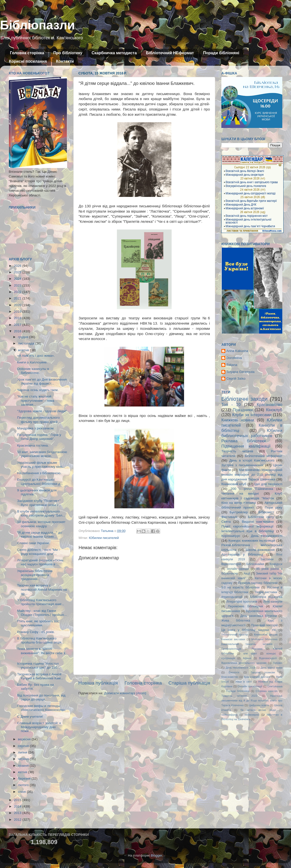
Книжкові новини (238, 420)
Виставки (267, 559)
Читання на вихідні (240, 493)
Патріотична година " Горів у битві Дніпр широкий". (39, 437)
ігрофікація (228, 658)
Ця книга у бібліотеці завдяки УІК (249, 630)
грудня (24, 337)
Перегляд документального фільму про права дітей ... (39, 420)
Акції (247, 574)
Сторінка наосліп (267, 691)
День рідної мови (271, 668)
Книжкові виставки (233, 639)
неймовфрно (229, 715)
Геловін (278, 663)
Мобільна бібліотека (264, 639)
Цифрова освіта (259, 705)
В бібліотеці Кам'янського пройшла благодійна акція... (41, 640)
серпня (24, 746)
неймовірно (252, 715)
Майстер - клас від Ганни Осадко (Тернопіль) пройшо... (42, 613)
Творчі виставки (266, 592)
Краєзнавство (270, 405)
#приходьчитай (232, 597)
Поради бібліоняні (221, 53)
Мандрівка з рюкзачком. (36, 428)
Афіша (247, 658)
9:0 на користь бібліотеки (240, 587)
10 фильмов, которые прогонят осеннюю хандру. (41, 524)
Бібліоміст (266, 512)
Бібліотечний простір (235, 635)
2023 (18, 285)
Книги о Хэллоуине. (32, 362)
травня (24, 766)
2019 (18, 312)
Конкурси (276, 564)
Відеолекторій (231, 564)
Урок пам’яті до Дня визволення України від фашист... (42, 381)
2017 (18, 325)
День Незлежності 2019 (240, 668)
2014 (18, 806)
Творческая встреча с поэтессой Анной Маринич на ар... (42, 589)
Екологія (234, 672)
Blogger (156, 855)
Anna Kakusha (237, 351)
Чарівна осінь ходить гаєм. (38, 390)
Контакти (65, 61)
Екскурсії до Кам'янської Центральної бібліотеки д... (40, 482)
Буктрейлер (239, 512)
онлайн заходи (238, 569)
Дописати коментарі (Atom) (125, 693)
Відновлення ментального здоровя (244, 663)
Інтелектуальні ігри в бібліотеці (248, 531)
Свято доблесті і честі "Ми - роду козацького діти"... (39, 552)
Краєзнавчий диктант (257, 677)
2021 (18, 298)
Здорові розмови (263, 672)
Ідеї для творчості (268, 484)
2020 (18, 305)
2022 (18, 292)
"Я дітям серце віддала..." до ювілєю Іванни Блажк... (40, 535)
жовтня (24, 350)
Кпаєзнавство (230, 677)
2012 (18, 820)
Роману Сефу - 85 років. (36, 632)
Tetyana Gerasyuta (240, 372)
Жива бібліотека (236, 621)
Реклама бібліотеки (243, 441)
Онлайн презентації (250, 686)
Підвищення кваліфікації (246, 446)
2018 (18, 318)
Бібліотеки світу (261, 517)
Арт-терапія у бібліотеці (242, 554)
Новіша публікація (98, 683)
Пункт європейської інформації (247, 526)
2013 (18, 813)
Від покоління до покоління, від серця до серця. (41, 697)
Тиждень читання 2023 (239, 696)
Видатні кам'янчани (258, 522)
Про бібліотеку (68, 53)
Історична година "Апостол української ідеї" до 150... (39, 665)
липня (23, 752)
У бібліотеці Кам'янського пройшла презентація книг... (41, 602)
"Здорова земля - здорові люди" (42, 411)
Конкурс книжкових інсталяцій (252, 541)
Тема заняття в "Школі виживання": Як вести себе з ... (41, 653)
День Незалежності (267, 536)
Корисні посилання (28, 61)
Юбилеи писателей (104, 538)
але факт (250, 653)
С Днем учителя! (30, 717)
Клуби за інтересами (252, 415)
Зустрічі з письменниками (242, 465)
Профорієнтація (231, 649)
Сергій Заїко (236, 378)
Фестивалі (229, 517)
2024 (18, 279)
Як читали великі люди (258, 710)
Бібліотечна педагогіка (266, 597)
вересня (25, 739)
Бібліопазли (37, 25)
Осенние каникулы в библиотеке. (33, 371)
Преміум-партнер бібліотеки (258, 583)
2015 (18, 800)
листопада (27, 343)
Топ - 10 (231, 405)
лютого (24, 785)
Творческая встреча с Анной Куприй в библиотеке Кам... (40, 676)
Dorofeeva (234, 358)
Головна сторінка (27, 53)
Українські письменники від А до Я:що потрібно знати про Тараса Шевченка (252, 700)
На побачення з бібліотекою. (39, 473)
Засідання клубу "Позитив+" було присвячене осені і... (39, 503)
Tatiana (232, 365)
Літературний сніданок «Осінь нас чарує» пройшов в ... (40, 562)
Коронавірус (231, 536)
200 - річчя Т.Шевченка (252, 489)
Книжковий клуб (234, 484)
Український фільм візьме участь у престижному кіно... (41, 465)
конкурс (271, 653)
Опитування (275, 686)
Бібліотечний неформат (264, 456)
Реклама (257, 649)
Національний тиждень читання (247, 644)
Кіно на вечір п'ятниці (239, 503)
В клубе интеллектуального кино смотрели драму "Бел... (41, 513)
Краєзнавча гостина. (33, 445)
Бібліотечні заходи (244, 399)
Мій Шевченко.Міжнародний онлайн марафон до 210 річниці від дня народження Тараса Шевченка (252, 475)
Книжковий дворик (266, 635)
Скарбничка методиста (114, 53)
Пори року (274, 507)
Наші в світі (244, 682)
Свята (226, 522)
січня (22, 792)
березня (25, 779)
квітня (23, 772)
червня (24, 759)
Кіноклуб (274, 410)
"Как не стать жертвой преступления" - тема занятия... (36, 400)
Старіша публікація (189, 683)
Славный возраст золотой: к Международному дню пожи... (39, 727)
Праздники (243, 410)
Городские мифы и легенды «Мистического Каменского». (42, 708)
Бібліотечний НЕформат (170, 53)
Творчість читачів (237, 451)
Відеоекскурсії (268, 658)
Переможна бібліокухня (246, 606)
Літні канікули (273, 602)
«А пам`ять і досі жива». (36, 356)
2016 (18, 331)
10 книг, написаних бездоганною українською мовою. (42, 454)
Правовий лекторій (265, 625)
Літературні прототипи (242, 602)
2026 (18, 266)
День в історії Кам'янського (252, 460)
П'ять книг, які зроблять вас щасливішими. (38, 623)
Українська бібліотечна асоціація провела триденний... (35, 575)
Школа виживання (260, 550)
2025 (18, 272)
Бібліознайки (255, 564)
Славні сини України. (33, 543)
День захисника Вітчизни (259, 616)
